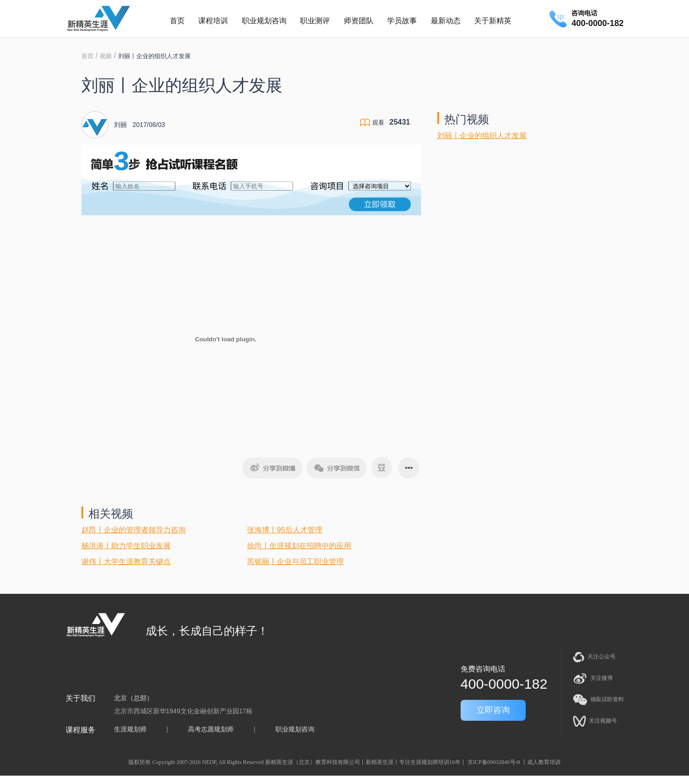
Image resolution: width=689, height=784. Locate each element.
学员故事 (402, 21)
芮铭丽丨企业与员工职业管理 (295, 561)
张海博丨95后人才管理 (285, 530)
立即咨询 (493, 710)
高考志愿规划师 (211, 729)
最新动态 (446, 21)
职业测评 (315, 21)
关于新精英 (493, 21)
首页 (177, 21)
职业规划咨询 (264, 21)
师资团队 (359, 21)
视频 (106, 56)
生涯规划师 (130, 729)
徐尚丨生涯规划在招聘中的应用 (299, 546)
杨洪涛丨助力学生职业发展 (126, 546)
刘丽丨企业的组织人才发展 (482, 136)
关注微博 (593, 678)
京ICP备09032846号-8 (494, 762)
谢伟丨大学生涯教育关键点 (126, 561)
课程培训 (213, 21)
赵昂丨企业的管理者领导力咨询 (134, 530)
